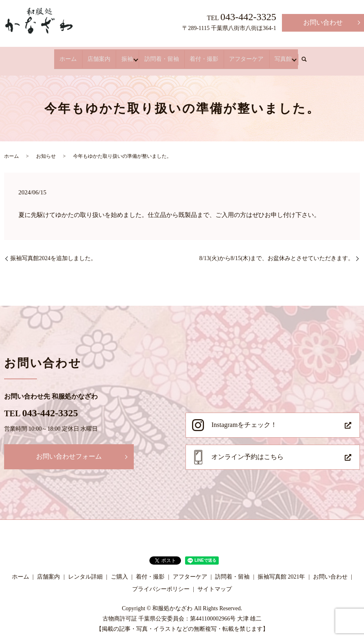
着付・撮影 (199, 55)
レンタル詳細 (85, 570)
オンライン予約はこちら (247, 450)
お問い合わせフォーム (69, 449)
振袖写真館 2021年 (282, 570)
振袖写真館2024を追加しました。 (53, 251)
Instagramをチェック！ (244, 417)
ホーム (78, 55)
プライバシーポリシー (161, 582)
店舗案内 (104, 55)
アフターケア (236, 55)
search (291, 56)
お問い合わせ (323, 22)
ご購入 (119, 570)
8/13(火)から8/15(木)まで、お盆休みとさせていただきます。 (277, 251)
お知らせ (46, 149)
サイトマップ (215, 582)
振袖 (127, 55)
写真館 (268, 55)
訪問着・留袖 (162, 55)
